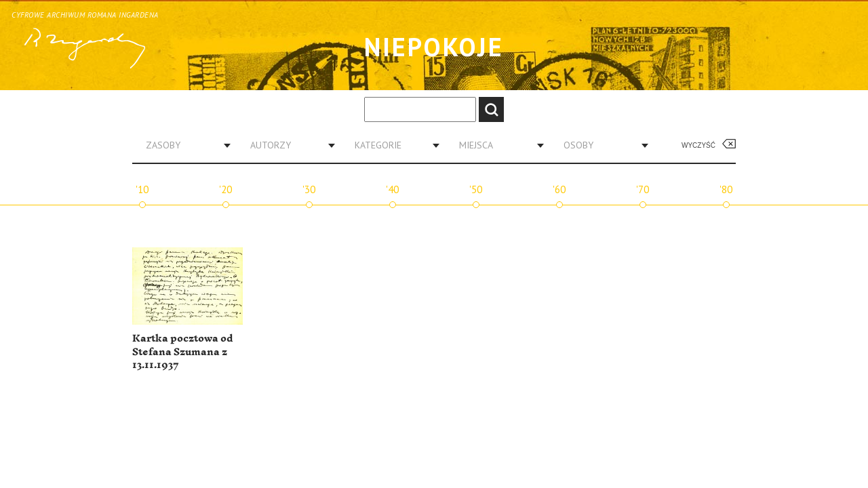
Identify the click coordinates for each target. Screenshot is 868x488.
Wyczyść (698, 145)
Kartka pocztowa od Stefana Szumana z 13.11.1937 (182, 352)
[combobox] (183, 145)
